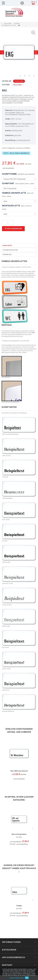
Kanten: (8, 130)
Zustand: (6, 85)
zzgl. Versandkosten (8, 168)
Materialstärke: (11, 124)
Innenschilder (8, 23)
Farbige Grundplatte (18, 194)
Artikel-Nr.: (7, 81)
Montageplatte (17, 207)
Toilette (19, 906)
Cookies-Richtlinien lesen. (17, 978)
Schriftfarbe (18, 174)
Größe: (8, 119)
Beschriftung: (10, 140)
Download (7, 254)
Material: (9, 110)
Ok (27, 978)
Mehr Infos (7, 245)
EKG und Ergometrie (19, 834)
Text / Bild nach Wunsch (16, 153)
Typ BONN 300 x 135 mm (9, 25)
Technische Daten (10, 250)
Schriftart (18, 183)
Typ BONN (17, 23)
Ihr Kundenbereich (14, 957)
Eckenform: (10, 135)
